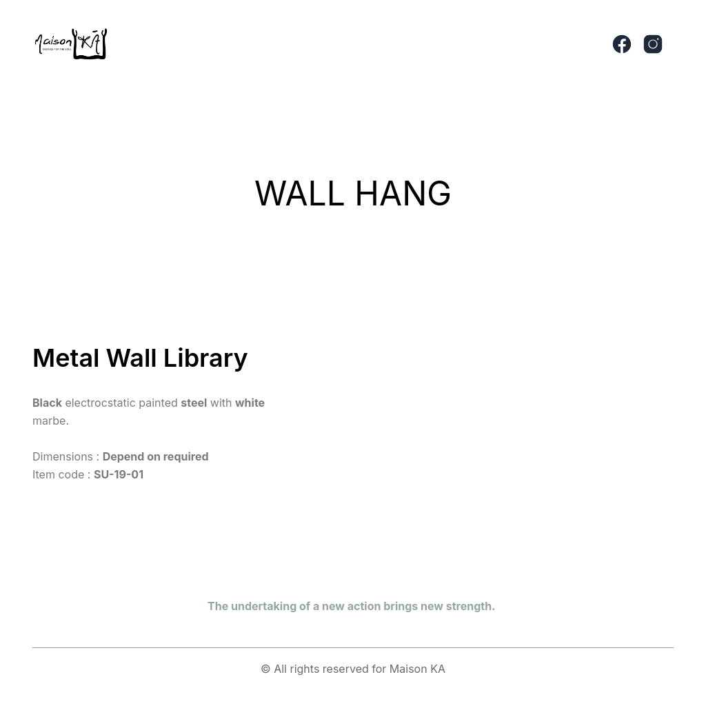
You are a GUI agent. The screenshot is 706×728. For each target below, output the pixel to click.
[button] (374, 44)
